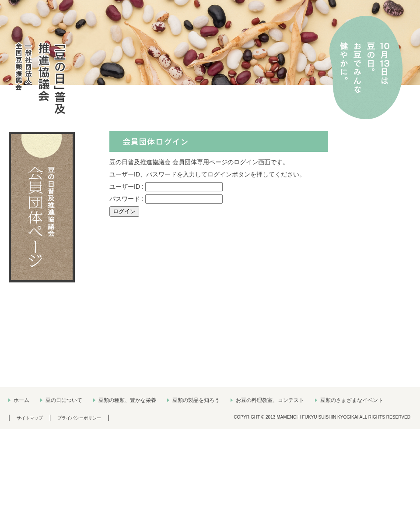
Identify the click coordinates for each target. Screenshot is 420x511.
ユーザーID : (127, 187)
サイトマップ (30, 418)
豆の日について (64, 400)
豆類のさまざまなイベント (352, 400)
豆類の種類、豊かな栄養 (127, 400)
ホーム (21, 400)
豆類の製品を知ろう (196, 400)
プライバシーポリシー (79, 418)
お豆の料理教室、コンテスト (270, 400)
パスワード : (127, 199)
